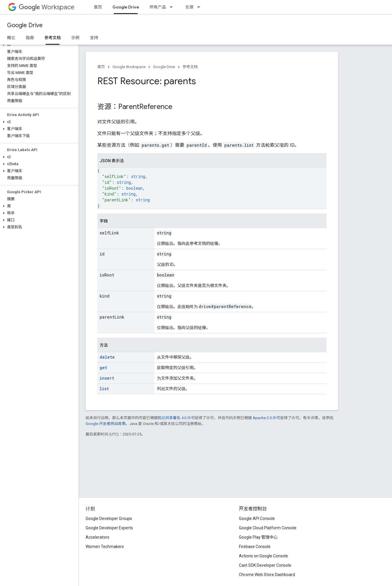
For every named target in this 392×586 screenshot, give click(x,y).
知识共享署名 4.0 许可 (176, 418)
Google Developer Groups (109, 518)
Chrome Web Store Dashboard (267, 575)
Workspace (47, 7)
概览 (11, 38)
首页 (98, 7)
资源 (189, 7)
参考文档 (190, 67)
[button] (38, 45)
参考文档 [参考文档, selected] (53, 38)
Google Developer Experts (109, 528)
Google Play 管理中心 (258, 537)
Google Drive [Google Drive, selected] (126, 7)
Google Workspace (129, 67)
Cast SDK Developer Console (265, 565)
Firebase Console (255, 547)
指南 (30, 38)
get (103, 368)
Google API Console (257, 518)
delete (107, 357)
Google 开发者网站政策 (106, 424)
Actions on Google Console (263, 556)
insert (107, 378)
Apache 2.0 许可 (266, 418)
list (104, 389)
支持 (94, 38)
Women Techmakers (105, 547)
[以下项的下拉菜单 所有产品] (173, 7)
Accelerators (97, 537)
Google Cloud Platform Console (268, 528)
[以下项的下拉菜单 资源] (200, 7)
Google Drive (25, 25)
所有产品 (158, 7)
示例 (75, 38)
